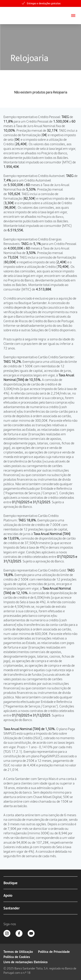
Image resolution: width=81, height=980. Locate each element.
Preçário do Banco (54, 153)
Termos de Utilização (18, 951)
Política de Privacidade (54, 951)
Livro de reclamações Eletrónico (25, 962)
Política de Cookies (17, 957)
